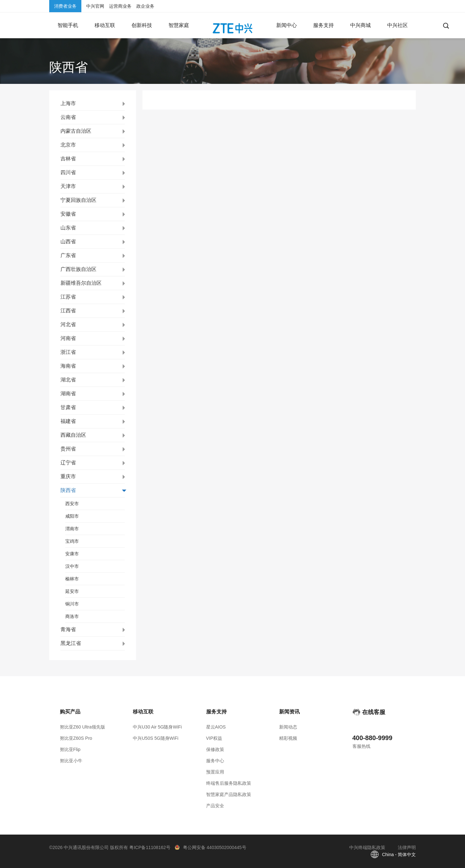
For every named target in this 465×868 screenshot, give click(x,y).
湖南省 (68, 394)
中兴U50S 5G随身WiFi (156, 738)
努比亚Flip (70, 749)
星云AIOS (216, 727)
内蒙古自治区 (76, 131)
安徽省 (68, 214)
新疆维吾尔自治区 (81, 283)
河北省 (68, 324)
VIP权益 (214, 738)
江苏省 (68, 297)
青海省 (68, 629)
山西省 (68, 242)
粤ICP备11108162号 (150, 847)
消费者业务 (65, 6)
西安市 (72, 504)
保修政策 (215, 749)
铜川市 (72, 604)
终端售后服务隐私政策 (229, 783)
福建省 (68, 421)
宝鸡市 (72, 541)
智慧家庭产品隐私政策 (229, 794)
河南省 (68, 338)
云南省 (68, 117)
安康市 (72, 554)
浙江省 (68, 352)
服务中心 (215, 761)
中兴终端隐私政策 (367, 847)
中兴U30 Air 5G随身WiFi (157, 727)
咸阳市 (72, 516)
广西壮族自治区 (78, 269)
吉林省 (68, 159)
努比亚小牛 (71, 761)
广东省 (68, 255)
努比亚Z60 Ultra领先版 (83, 727)
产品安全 (215, 806)
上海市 (68, 103)
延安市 (72, 591)
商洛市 (72, 616)
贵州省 (68, 449)
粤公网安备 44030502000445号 (215, 847)
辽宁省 (68, 463)
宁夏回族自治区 (78, 200)
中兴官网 (95, 6)
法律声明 (407, 847)
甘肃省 (68, 407)
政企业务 (145, 6)
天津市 (68, 186)
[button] (68, 25)
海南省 (68, 366)
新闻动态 (288, 727)
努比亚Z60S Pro (76, 738)
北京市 (68, 145)
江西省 (68, 311)
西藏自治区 (73, 435)
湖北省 (68, 380)
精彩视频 (288, 738)
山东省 (68, 228)
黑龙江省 (71, 643)
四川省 (68, 172)
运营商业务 (120, 6)
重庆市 (68, 476)
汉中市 (72, 566)
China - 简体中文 (399, 855)
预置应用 (215, 772)
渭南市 (72, 529)
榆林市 (72, 579)
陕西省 (68, 490)
